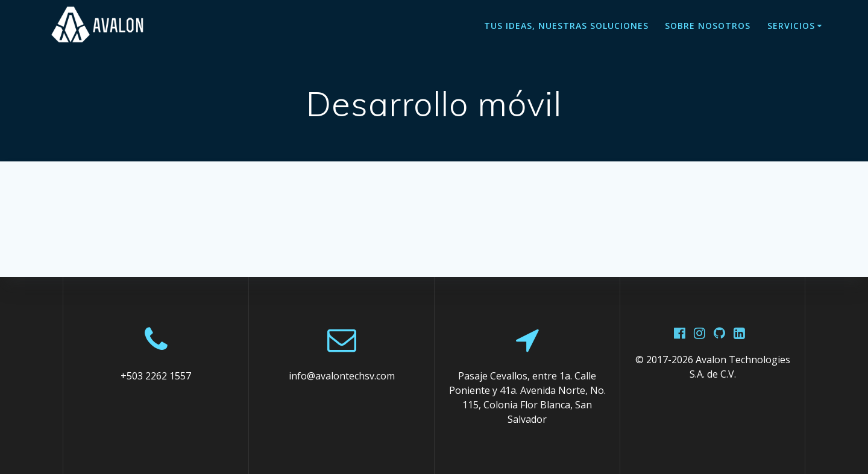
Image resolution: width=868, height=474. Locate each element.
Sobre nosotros (708, 26)
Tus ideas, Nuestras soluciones (566, 26)
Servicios (791, 26)
